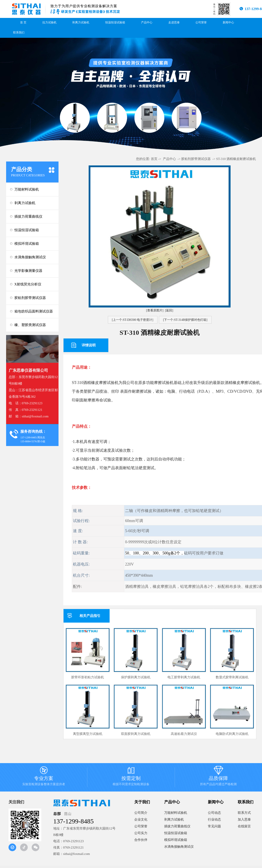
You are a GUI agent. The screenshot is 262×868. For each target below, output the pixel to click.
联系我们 (19, 33)
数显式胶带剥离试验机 (232, 677)
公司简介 (141, 813)
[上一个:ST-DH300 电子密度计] (133, 320)
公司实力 (141, 833)
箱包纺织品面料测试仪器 (34, 311)
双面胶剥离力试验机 (136, 734)
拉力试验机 (49, 23)
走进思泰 (174, 23)
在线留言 (244, 826)
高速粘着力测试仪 (184, 734)
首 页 (23, 23)
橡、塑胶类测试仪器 (30, 325)
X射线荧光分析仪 (28, 284)
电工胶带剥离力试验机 (184, 677)
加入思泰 (244, 819)
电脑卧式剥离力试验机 (232, 734)
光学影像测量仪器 (28, 271)
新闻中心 (228, 23)
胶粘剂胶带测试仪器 (30, 298)
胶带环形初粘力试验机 (88, 677)
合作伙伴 (141, 840)
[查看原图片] (155, 310)
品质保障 (218, 777)
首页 (154, 159)
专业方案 (44, 777)
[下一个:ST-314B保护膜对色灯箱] (185, 320)
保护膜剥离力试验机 (136, 677)
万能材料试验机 (27, 189)
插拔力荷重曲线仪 (28, 216)
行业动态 (214, 819)
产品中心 (147, 23)
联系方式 (244, 813)
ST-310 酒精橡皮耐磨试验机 (236, 159)
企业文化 (141, 819)
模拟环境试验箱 (27, 244)
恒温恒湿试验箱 (115, 23)
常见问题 (214, 826)
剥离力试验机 (81, 23)
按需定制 (131, 777)
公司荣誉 (201, 23)
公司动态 (214, 813)
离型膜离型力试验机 (88, 734)
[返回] (169, 310)
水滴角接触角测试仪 (30, 257)
